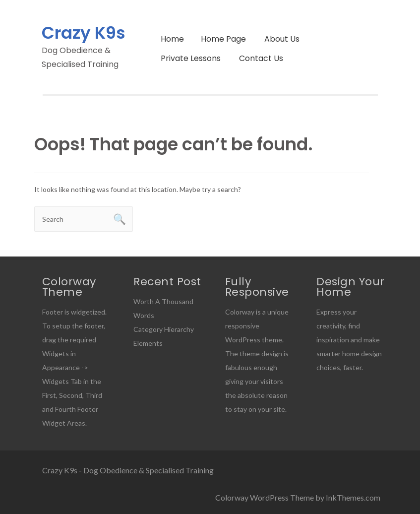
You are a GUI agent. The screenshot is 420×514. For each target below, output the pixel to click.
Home (172, 39)
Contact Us (261, 58)
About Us (282, 39)
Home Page (223, 39)
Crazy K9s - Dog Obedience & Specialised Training (128, 470)
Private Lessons (191, 58)
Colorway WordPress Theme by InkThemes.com (298, 497)
